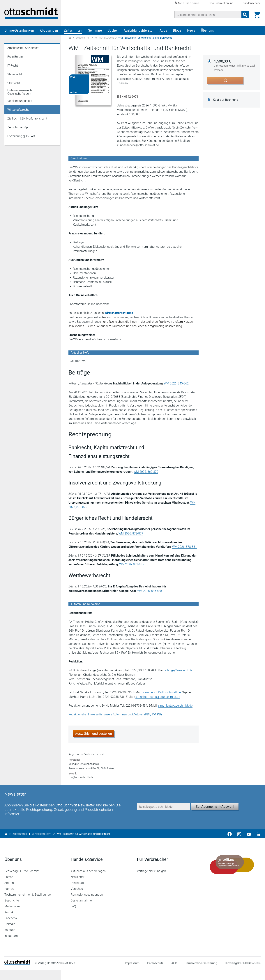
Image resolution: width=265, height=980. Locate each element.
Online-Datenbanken (19, 31)
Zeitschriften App (18, 128)
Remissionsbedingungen (87, 905)
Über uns (207, 31)
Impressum (132, 973)
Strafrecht (14, 84)
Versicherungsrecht (20, 101)
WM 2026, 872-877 (131, 534)
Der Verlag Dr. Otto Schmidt (22, 881)
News (191, 31)
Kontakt (9, 923)
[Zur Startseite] (70, 38)
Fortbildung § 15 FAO (21, 137)
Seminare (95, 31)
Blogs (177, 31)
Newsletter (77, 887)
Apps (163, 31)
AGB (174, 973)
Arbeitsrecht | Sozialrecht (23, 48)
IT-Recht (13, 66)
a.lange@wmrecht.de (178, 671)
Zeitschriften (73, 31)
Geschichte (12, 911)
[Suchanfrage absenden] (245, 15)
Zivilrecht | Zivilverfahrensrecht (27, 119)
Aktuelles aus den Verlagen (88, 881)
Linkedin (10, 934)
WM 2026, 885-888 (150, 591)
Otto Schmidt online (221, 3)
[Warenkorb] (257, 15)
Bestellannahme (81, 911)
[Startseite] (17, 975)
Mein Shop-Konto (189, 3)
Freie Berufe (15, 57)
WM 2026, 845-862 (176, 384)
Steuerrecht (15, 75)
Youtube (10, 940)
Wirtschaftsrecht (104, 38)
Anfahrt (9, 893)
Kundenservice (252, 3)
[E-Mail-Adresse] (163, 816)
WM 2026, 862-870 (146, 472)
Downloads (78, 893)
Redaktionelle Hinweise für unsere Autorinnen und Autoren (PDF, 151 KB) (115, 715)
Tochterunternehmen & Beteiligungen (28, 905)
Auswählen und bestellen (93, 734)
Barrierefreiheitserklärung (201, 973)
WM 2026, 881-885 (132, 565)
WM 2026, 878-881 (184, 547)
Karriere (9, 899)
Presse (9, 887)
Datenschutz (155, 973)
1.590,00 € (235, 66)
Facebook (11, 928)
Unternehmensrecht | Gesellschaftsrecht (21, 93)
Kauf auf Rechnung (226, 100)
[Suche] (208, 15)
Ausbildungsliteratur (139, 31)
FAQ (73, 917)
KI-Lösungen (49, 31)
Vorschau (77, 899)
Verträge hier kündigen (151, 881)
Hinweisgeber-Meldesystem (243, 973)
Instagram (11, 946)
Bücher (113, 31)
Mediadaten (12, 917)
